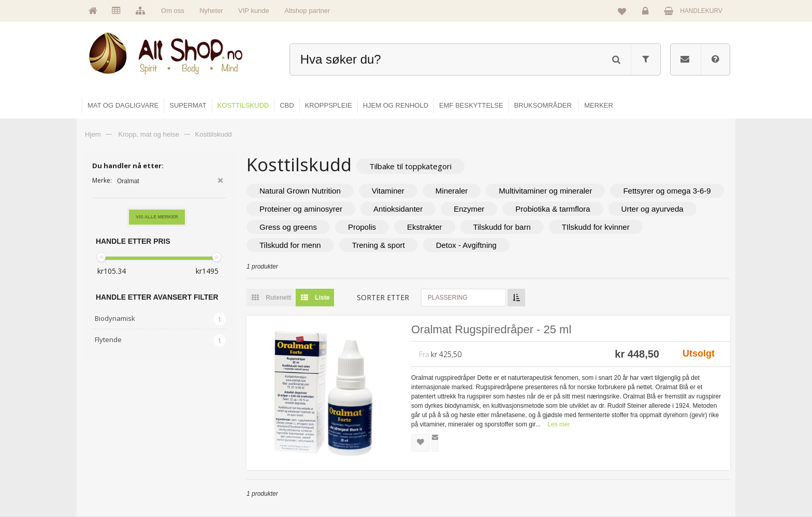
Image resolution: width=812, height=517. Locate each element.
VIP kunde (254, 11)
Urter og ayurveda (653, 209)
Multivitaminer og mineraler (545, 191)
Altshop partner (307, 11)
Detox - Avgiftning (466, 245)
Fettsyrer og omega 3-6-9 (667, 191)
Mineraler (452, 191)
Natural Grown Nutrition (300, 191)
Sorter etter (383, 297)
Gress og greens (288, 227)
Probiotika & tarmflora (553, 209)
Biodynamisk (115, 318)
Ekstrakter (425, 227)
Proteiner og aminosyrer (301, 209)
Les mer (559, 424)
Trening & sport (379, 245)
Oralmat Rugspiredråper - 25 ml (491, 329)
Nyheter (211, 11)
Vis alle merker (157, 217)
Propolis (362, 227)
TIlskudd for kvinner (596, 227)
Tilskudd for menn (290, 245)
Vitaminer (388, 191)
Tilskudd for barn (502, 227)
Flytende (108, 339)
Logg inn (647, 13)
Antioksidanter (398, 209)
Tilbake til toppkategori (410, 166)
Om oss (173, 11)
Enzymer (469, 209)
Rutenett (269, 298)
